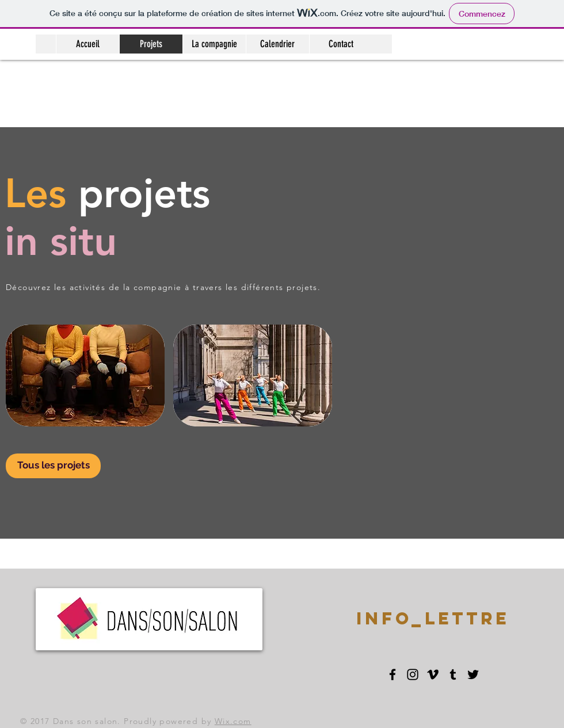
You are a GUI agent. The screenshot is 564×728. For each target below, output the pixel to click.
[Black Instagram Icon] (413, 674)
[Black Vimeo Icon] (433, 674)
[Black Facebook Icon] (392, 674)
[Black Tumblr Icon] (453, 674)
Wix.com (233, 721)
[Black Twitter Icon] (473, 674)
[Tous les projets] (53, 466)
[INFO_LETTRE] (433, 619)
